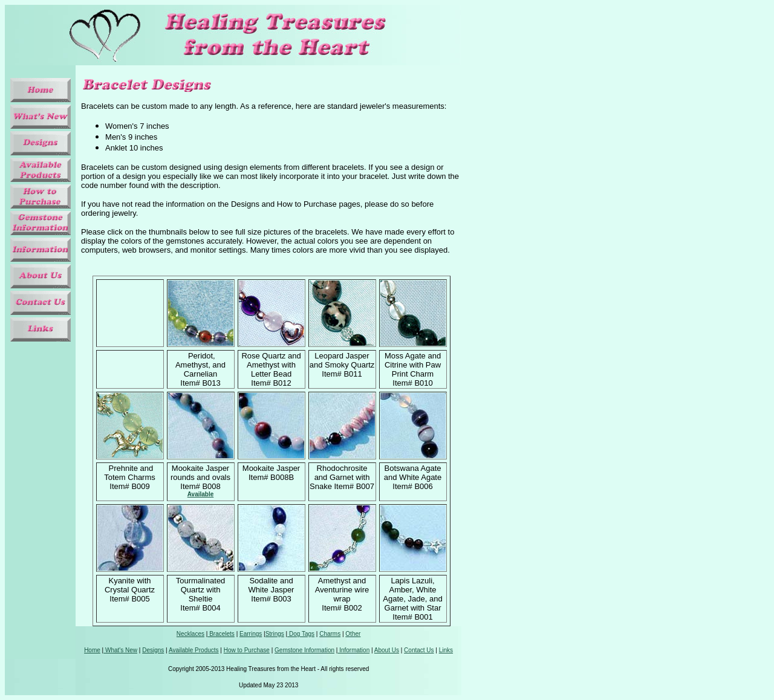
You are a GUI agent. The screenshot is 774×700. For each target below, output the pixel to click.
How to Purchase (247, 650)
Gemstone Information (304, 650)
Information (353, 650)
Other (353, 634)
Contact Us (419, 650)
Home (92, 650)
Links (446, 650)
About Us (387, 650)
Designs (153, 650)
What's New (120, 650)
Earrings (251, 634)
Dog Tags (301, 634)
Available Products (194, 650)
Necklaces (190, 634)
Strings (275, 634)
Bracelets (221, 634)
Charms (330, 634)
